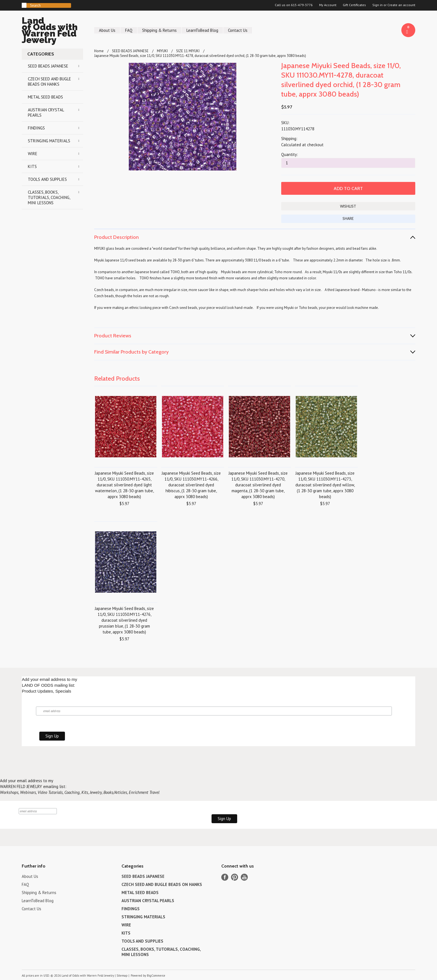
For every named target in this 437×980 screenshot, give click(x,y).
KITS (32, 166)
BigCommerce (156, 976)
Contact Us (238, 30)
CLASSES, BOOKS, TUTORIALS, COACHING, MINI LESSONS (49, 197)
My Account (328, 5)
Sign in (377, 5)
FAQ (129, 30)
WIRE (33, 154)
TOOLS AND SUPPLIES (47, 179)
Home (99, 51)
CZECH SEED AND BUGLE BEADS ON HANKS (49, 81)
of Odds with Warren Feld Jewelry (52, 31)
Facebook (225, 877)
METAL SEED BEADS (45, 97)
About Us (107, 30)
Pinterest (235, 877)
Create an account (401, 5)
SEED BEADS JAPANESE (48, 66)
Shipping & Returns (159, 30)
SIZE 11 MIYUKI (188, 51)
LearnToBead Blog (202, 30)
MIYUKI (162, 51)
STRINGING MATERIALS (49, 141)
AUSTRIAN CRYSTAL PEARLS (46, 112)
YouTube (244, 877)
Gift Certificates (354, 5)
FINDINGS (36, 128)
